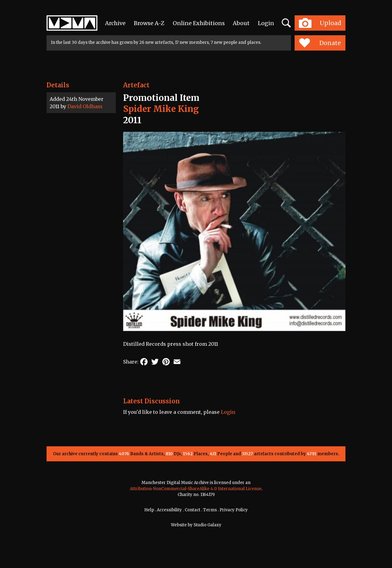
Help (149, 510)
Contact (192, 510)
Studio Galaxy (207, 525)
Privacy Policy (234, 510)
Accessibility (169, 510)
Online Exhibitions (199, 23)
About (241, 23)
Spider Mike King (161, 109)
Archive (115, 23)
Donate (320, 43)
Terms (210, 510)
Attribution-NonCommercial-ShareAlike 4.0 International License (196, 489)
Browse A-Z (149, 23)
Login (266, 23)
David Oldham (85, 106)
